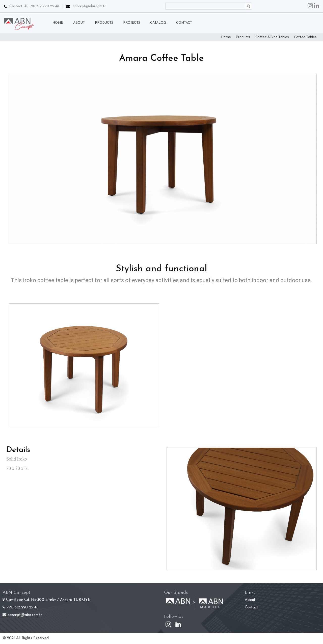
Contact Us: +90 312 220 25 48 (31, 6)
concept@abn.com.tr (89, 6)
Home (226, 37)
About (250, 600)
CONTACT (184, 23)
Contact (251, 608)
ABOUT (79, 23)
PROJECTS (132, 23)
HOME (58, 23)
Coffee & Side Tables (272, 37)
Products (243, 37)
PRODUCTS (104, 23)
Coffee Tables (305, 37)
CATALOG (158, 23)
